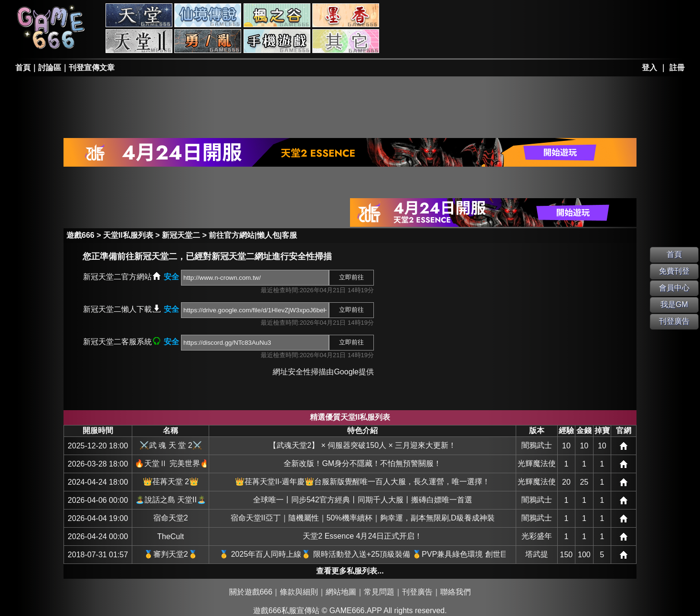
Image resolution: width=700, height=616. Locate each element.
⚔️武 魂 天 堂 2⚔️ (171, 445)
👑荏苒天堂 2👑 (171, 482)
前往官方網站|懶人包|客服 (253, 235)
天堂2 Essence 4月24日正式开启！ (362, 536)
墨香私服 (346, 15)
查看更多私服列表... (350, 571)
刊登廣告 (417, 592)
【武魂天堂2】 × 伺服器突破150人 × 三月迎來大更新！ (362, 445)
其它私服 (346, 41)
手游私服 (277, 41)
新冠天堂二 (181, 235)
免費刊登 (674, 271)
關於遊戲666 (251, 592)
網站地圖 (341, 592)
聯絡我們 (456, 592)
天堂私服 (139, 15)
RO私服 (208, 15)
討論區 (50, 68)
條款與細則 (299, 592)
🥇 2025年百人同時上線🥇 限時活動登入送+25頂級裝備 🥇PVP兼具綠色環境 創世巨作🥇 (362, 554)
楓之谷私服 (277, 15)
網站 (624, 446)
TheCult (170, 536)
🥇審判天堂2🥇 (171, 554)
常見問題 (379, 592)
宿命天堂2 (171, 518)
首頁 (23, 68)
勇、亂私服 (208, 41)
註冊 (677, 68)
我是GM (674, 304)
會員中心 (674, 288)
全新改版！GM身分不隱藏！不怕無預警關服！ (362, 463)
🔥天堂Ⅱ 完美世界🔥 (170, 463)
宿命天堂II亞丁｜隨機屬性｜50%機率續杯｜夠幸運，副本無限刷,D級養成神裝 (363, 518)
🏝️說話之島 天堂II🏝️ (171, 500)
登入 (649, 68)
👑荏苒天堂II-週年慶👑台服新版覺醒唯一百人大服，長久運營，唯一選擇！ (362, 482)
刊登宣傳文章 (92, 68)
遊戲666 (80, 235)
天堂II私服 (139, 41)
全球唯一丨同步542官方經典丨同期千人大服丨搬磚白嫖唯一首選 (363, 500)
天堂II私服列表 (128, 235)
